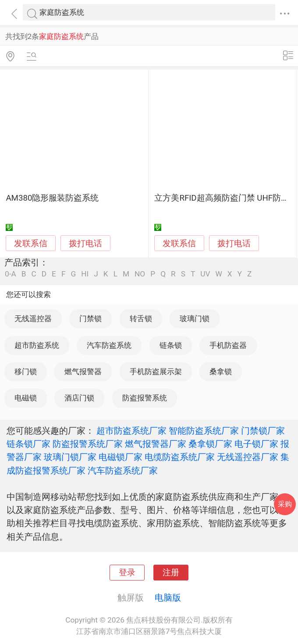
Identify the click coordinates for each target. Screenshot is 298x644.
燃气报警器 (83, 372)
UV (205, 274)
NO (140, 274)
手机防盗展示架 (156, 372)
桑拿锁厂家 (210, 444)
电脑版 (168, 598)
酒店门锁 (79, 398)
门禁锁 (90, 318)
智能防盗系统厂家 (204, 431)
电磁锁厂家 (121, 457)
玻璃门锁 (195, 318)
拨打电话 (85, 243)
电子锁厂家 (256, 444)
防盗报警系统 (145, 398)
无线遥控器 (33, 318)
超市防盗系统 (37, 345)
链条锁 (171, 345)
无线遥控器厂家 (248, 457)
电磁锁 (26, 398)
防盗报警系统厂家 (88, 444)
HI (85, 274)
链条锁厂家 (28, 444)
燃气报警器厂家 (156, 444)
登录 (127, 573)
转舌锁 (141, 318)
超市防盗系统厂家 (131, 431)
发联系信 (31, 244)
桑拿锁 (221, 372)
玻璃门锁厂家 (70, 457)
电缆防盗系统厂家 (180, 457)
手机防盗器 (228, 345)
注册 (171, 573)
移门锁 (26, 372)
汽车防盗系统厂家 (123, 471)
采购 (285, 504)
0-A (11, 274)
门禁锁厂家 (263, 431)
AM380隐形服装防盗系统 (52, 198)
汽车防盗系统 (109, 345)
